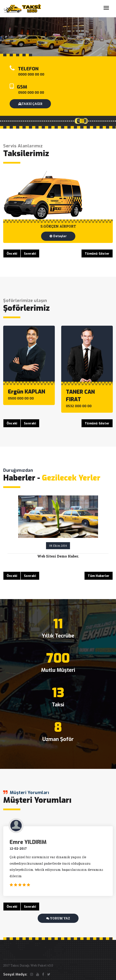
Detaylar (58, 236)
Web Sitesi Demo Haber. (58, 556)
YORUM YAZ (58, 918)
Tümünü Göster (97, 254)
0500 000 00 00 (31, 93)
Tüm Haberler (99, 576)
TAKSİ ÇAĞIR (30, 104)
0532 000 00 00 (79, 406)
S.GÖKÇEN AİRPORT (58, 226)
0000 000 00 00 (31, 74)
